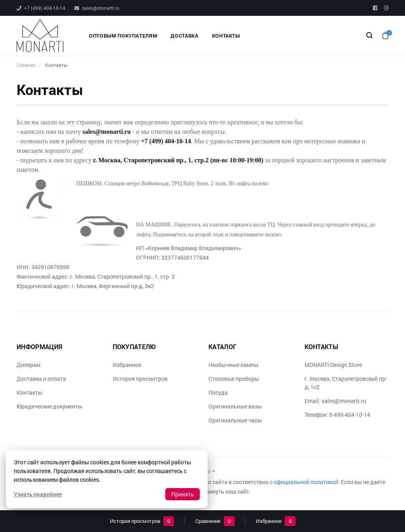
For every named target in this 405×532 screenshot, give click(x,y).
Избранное (127, 365)
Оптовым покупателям (123, 36)
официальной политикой (306, 482)
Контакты (226, 36)
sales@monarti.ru (101, 8)
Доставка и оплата (41, 379)
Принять (183, 494)
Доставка (184, 36)
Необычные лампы (233, 365)
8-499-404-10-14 (350, 415)
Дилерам (28, 365)
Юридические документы (49, 406)
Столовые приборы (234, 379)
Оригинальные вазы (235, 406)
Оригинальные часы (235, 420)
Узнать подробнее (38, 494)
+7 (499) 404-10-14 (45, 8)
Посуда (218, 392)
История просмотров (140, 379)
